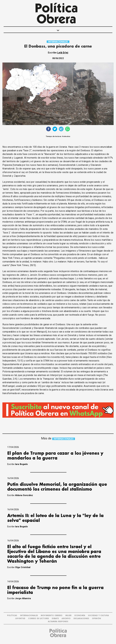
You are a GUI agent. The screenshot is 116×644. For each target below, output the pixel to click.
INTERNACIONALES (58, 42)
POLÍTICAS (12, 616)
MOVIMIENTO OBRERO (52, 616)
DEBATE (55, 619)
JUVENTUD (20, 619)
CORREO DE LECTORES (39, 619)
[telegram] (61, 129)
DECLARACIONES (81, 619)
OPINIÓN (96, 619)
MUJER (68, 616)
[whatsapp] (68, 129)
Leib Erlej (63, 53)
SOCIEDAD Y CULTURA (98, 616)
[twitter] (55, 129)
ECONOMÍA (80, 616)
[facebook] (48, 129)
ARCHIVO (66, 619)
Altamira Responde (58, 622)
